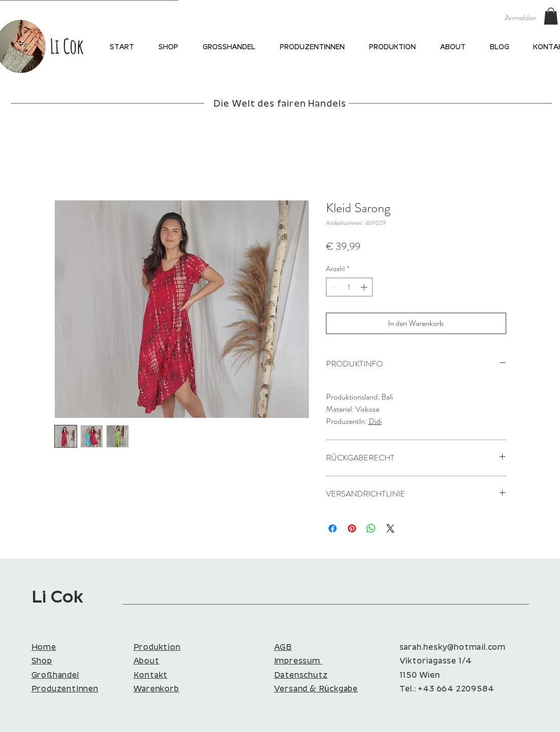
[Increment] (365, 287)
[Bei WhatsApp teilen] (371, 528)
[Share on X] (390, 528)
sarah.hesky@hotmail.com (453, 648)
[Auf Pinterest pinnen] (352, 528)
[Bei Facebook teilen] (333, 528)
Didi (375, 421)
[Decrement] (334, 287)
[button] (551, 16)
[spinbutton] (349, 287)
